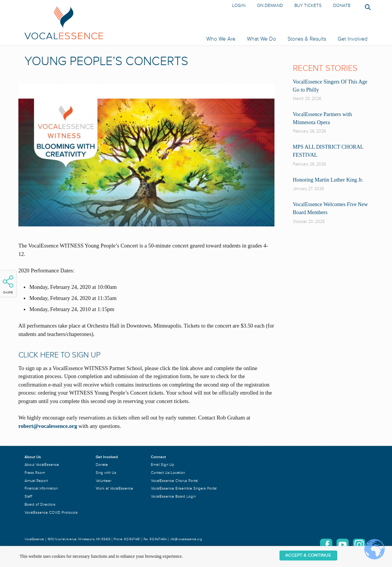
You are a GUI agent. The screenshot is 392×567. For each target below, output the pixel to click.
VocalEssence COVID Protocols (51, 512)
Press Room (35, 473)
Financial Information (41, 488)
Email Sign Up (163, 465)
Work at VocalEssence (114, 488)
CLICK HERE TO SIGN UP (59, 355)
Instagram (359, 545)
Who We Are (221, 39)
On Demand (270, 6)
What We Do (261, 39)
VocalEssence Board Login (173, 496)
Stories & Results (307, 39)
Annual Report (36, 481)
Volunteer (104, 481)
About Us (33, 457)
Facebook (326, 545)
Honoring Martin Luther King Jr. (328, 180)
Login (239, 6)
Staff (28, 496)
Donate (342, 6)
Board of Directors (40, 504)
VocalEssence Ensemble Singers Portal (184, 488)
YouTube (343, 545)
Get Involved (353, 39)
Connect (158, 457)
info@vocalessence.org (186, 539)
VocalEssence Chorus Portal (174, 481)
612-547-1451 (132, 539)
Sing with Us (106, 473)
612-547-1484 (158, 539)
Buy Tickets (308, 6)
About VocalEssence (42, 465)
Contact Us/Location (168, 473)
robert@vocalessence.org (48, 426)
